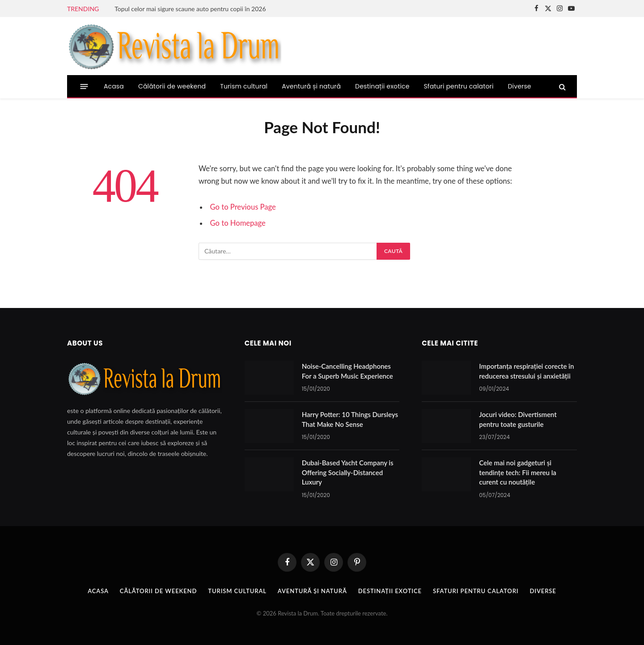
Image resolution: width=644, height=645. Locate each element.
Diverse (520, 86)
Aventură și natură (311, 86)
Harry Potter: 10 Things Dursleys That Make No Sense (350, 419)
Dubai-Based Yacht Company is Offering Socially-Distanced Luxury (348, 472)
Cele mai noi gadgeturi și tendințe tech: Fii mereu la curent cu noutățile (518, 472)
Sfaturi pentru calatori (459, 86)
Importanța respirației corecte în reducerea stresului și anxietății (526, 371)
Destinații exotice (382, 86)
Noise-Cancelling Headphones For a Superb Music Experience (347, 371)
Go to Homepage (238, 223)
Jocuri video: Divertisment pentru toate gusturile (518, 419)
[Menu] (84, 86)
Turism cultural (244, 86)
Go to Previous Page (243, 207)
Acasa (114, 86)
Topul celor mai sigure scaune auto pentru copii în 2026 (190, 9)
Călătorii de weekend (172, 86)
